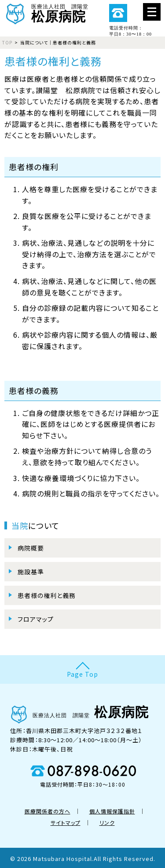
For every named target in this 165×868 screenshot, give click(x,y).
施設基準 (31, 572)
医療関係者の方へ (48, 811)
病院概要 (31, 548)
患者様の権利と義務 (47, 595)
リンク (107, 822)
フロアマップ (36, 619)
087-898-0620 (118, 13)
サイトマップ (66, 822)
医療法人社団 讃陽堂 (82, 13)
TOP (7, 42)
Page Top (82, 674)
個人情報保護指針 (112, 811)
